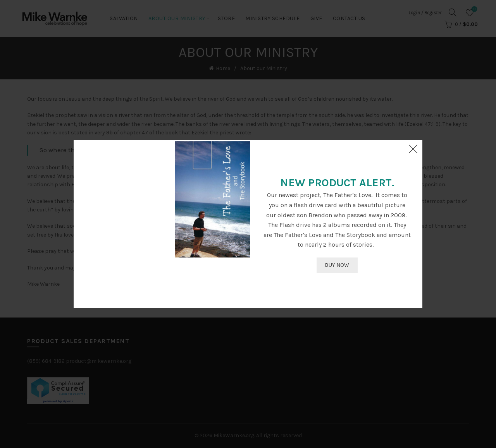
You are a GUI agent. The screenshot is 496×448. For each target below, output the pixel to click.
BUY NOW (337, 265)
